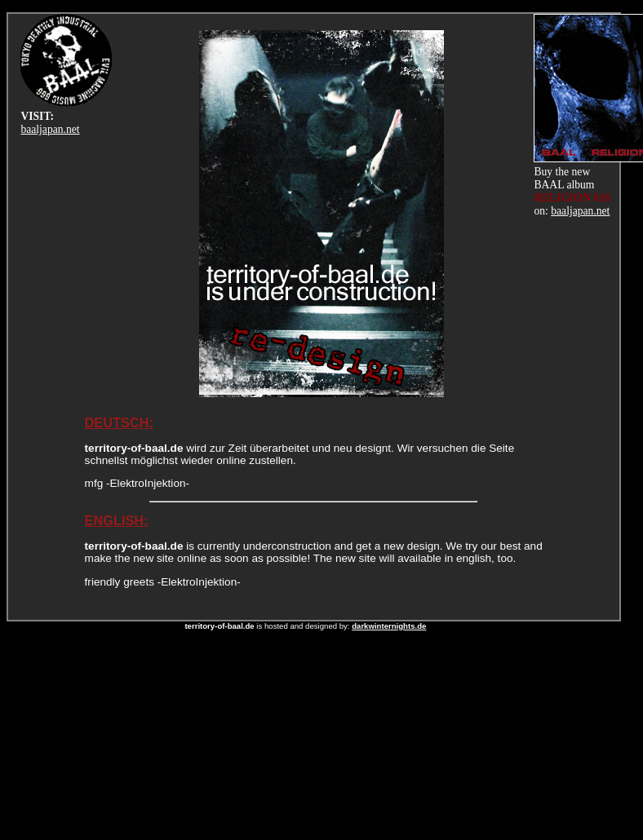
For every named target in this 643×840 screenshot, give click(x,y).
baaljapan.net (50, 129)
